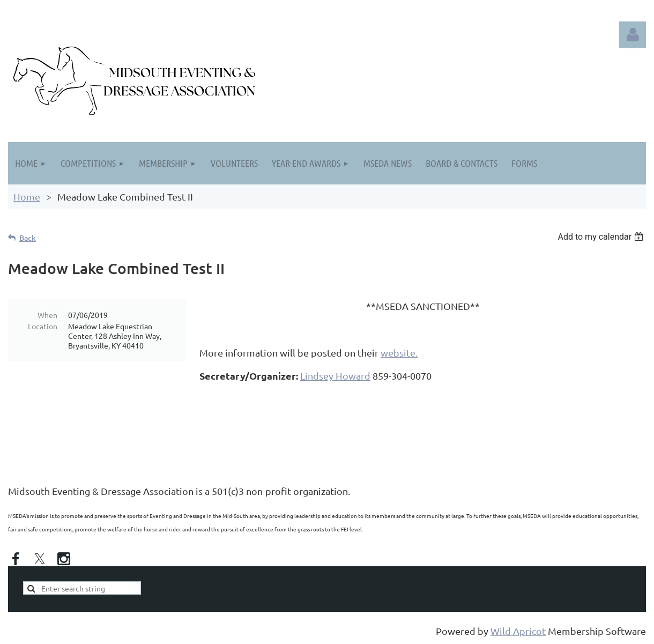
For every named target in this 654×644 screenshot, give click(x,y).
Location (43, 326)
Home (27, 197)
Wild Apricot (518, 631)
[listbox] (602, 237)
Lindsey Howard (335, 376)
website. (399, 353)
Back (28, 238)
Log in (633, 35)
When (47, 315)
